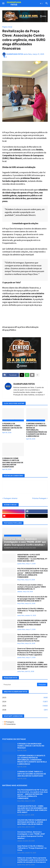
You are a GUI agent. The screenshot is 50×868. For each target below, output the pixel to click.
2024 (25, 702)
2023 (25, 698)
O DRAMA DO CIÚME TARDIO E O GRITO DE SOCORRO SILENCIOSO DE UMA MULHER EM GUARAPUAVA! (13, 462)
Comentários (10, 724)
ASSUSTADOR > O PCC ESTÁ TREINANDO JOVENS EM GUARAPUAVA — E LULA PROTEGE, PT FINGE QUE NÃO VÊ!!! (32, 558)
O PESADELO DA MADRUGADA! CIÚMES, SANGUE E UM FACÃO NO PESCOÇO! (12, 427)
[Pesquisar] (20, 684)
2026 (25, 710)
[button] (3, 3)
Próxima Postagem (39, 498)
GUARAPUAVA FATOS (24, 384)
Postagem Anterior (11, 498)
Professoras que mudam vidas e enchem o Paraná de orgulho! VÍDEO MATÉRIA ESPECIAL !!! (32, 587)
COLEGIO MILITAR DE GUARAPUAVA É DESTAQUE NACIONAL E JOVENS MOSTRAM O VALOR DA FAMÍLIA (32, 822)
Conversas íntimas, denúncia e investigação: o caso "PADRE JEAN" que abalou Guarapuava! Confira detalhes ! (31, 835)
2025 (25, 706)
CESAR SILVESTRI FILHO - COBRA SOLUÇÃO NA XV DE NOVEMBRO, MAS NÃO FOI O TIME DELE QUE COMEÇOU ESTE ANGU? (32, 666)
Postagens (9, 722)
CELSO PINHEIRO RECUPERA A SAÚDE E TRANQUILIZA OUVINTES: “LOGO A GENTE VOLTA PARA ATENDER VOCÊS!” (32, 624)
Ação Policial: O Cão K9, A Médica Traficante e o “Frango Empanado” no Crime (32, 611)
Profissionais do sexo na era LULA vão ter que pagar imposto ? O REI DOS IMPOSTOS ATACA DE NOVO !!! (32, 599)
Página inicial (7, 27)
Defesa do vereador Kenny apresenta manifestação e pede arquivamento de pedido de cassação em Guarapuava (32, 860)
